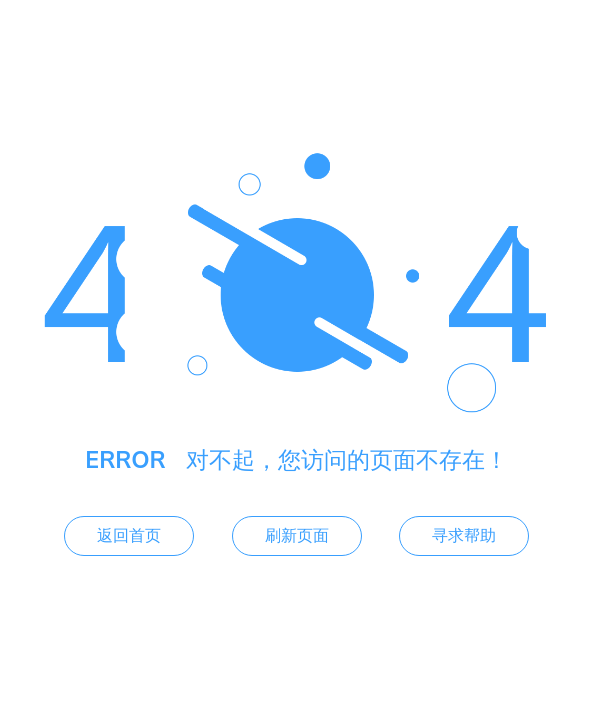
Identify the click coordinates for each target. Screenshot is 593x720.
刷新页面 (297, 536)
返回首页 (129, 536)
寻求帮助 (464, 536)
